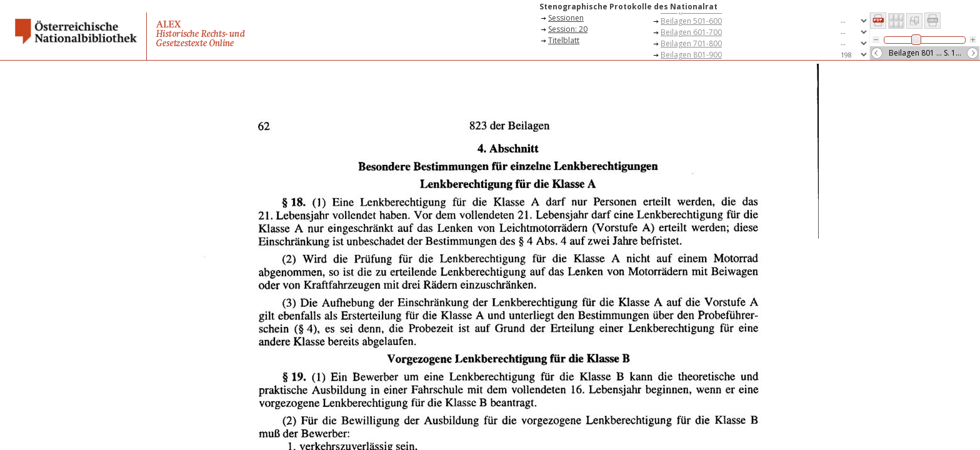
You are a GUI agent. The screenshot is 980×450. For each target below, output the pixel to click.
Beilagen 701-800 (691, 43)
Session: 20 (568, 29)
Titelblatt (564, 40)
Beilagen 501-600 (691, 21)
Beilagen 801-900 (691, 55)
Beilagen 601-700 (691, 32)
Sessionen (566, 18)
